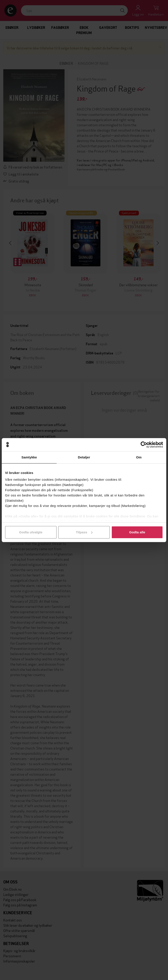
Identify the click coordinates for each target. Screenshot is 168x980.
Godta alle (137, 532)
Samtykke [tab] (29, 457)
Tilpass (84, 532)
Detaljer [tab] (84, 457)
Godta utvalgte (31, 532)
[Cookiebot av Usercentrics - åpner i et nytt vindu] (144, 445)
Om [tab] (139, 457)
